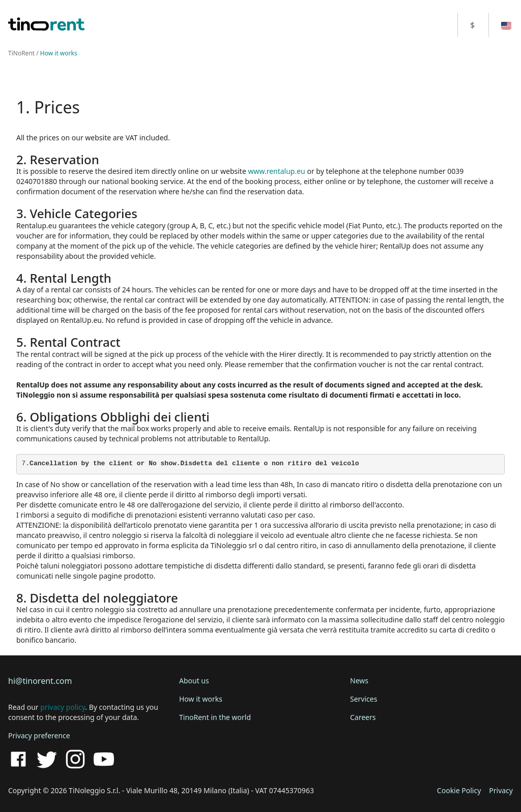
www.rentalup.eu (276, 171)
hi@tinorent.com (40, 681)
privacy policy (63, 707)
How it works (201, 699)
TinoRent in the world (215, 717)
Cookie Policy (459, 790)
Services (364, 699)
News (359, 681)
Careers (363, 717)
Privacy (501, 790)
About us (194, 681)
